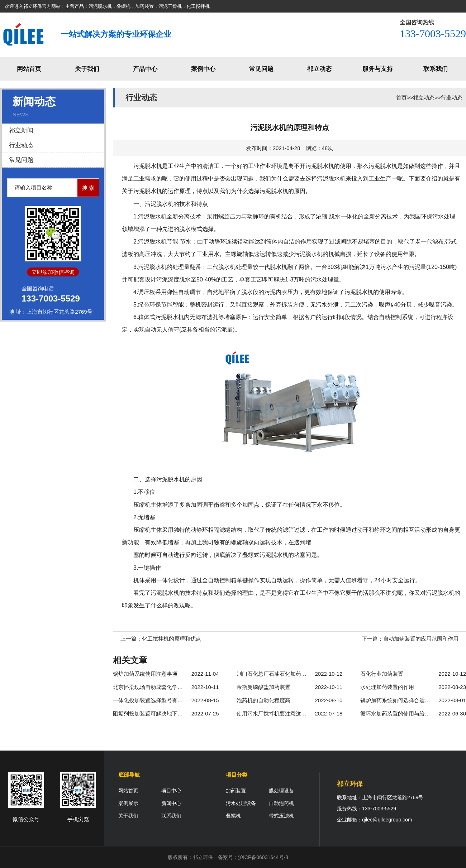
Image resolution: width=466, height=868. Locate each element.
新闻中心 (171, 803)
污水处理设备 (241, 803)
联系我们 (436, 69)
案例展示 (128, 803)
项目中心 (171, 791)
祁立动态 (319, 69)
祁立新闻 (21, 131)
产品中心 (145, 69)
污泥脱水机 (148, 166)
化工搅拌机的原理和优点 (172, 639)
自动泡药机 (281, 803)
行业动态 (21, 145)
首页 (401, 98)
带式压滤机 (281, 816)
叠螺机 (233, 816)
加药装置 (236, 791)
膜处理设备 (281, 791)
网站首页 (29, 69)
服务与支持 (378, 69)
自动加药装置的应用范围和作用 (421, 639)
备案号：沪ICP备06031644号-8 (253, 857)
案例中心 (203, 69)
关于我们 (87, 69)
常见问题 (261, 69)
